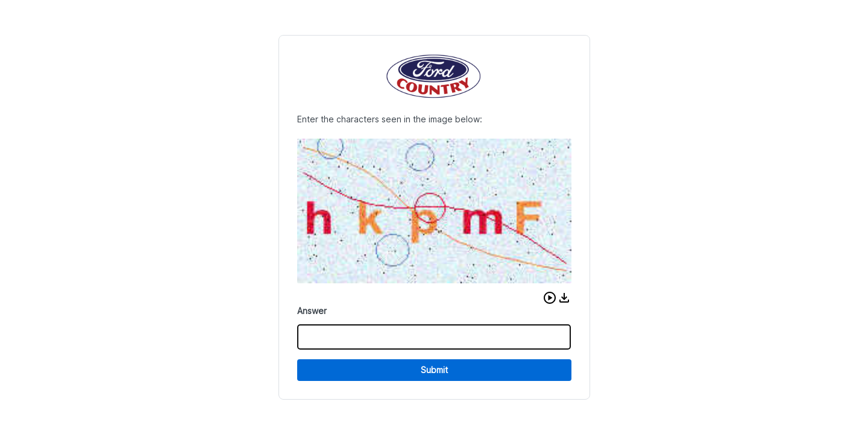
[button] (550, 298)
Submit (434, 370)
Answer (312, 311)
